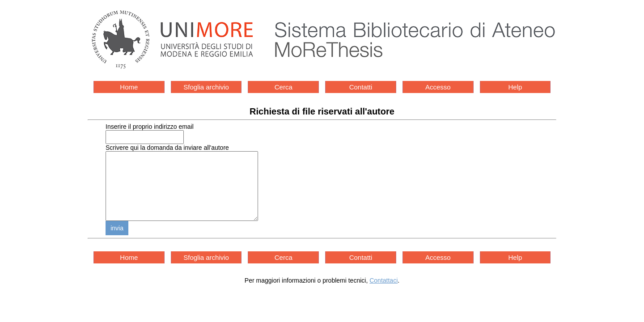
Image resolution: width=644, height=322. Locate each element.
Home (129, 87)
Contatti (361, 87)
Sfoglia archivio (206, 87)
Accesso (438, 87)
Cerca (284, 87)
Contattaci (383, 294)
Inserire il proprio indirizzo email (150, 127)
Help (515, 87)
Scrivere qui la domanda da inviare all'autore (167, 148)
